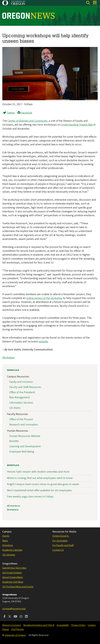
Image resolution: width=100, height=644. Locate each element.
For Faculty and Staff (63, 545)
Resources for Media (64, 532)
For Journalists (60, 541)
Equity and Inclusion (21, 382)
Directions (8, 545)
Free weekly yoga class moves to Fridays (30, 497)
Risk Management (19, 398)
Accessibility (63, 625)
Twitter (9, 113)
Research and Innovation (24, 425)
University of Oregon (15, 635)
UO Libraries (9, 555)
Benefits (14, 441)
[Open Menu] (95, 3)
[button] (50, 99)
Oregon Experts (61, 536)
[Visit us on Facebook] (5, 617)
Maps (5, 541)
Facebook (25, 113)
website (43, 342)
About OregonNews (12, 577)
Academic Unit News (13, 582)
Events (6, 536)
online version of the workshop (44, 298)
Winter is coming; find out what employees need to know (40, 478)
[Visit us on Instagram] (21, 617)
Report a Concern (12, 625)
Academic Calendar (12, 550)
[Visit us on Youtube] (15, 617)
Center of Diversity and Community (27, 121)
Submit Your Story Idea (14, 568)
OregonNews (10, 564)
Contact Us (58, 550)
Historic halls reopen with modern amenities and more (38, 472)
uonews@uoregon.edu (14, 609)
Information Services (21, 403)
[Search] (88, 3)
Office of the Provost (21, 419)
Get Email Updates (12, 573)
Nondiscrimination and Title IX (39, 625)
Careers (92, 625)
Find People (17, 629)
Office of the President (22, 392)
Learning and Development (25, 447)
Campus (7, 532)
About (6, 629)
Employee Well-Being (22, 452)
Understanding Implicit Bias (77, 125)
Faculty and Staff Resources (25, 387)
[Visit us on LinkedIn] (26, 617)
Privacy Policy (78, 625)
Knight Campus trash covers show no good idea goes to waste (43, 484)
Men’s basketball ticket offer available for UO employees (39, 490)
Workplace (8, 358)
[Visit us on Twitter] (10, 617)
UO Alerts (15, 408)
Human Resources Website (25, 436)
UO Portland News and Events (18, 587)
